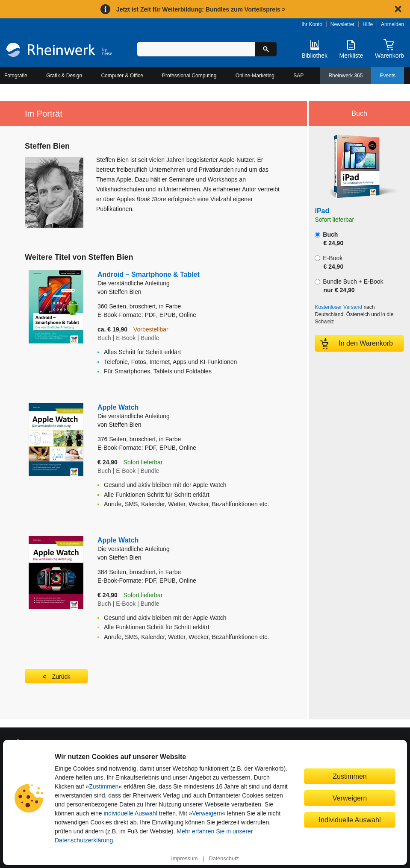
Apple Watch (183, 412)
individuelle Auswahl (130, 813)
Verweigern (207, 813)
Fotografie (16, 76)
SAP (298, 76)
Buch (329, 239)
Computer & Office (122, 76)
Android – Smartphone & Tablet (167, 279)
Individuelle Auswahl (350, 820)
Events (388, 76)
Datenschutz (224, 859)
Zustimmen (104, 786)
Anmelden (392, 24)
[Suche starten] (266, 49)
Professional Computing (189, 76)
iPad (322, 211)
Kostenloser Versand (338, 307)
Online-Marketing (255, 76)
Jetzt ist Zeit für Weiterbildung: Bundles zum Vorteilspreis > (201, 9)
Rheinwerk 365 (345, 76)
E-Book (329, 262)
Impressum (184, 859)
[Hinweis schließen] (398, 9)
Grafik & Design (64, 76)
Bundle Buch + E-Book (349, 286)
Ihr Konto (312, 24)
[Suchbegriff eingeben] (196, 49)
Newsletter (343, 24)
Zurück (61, 677)
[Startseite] (59, 51)
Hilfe (368, 24)
